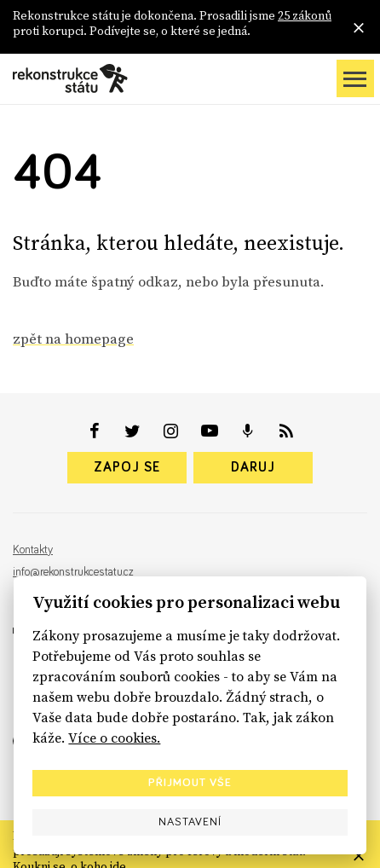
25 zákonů (305, 15)
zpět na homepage (73, 339)
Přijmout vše (190, 783)
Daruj (253, 467)
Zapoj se (127, 467)
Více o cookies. (114, 738)
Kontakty (33, 550)
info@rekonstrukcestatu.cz (73, 572)
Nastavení (190, 822)
